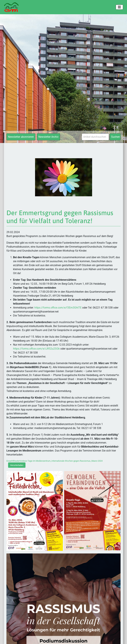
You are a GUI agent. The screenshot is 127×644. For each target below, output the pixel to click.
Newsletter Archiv (48, 137)
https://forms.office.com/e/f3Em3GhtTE (58, 308)
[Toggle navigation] (119, 7)
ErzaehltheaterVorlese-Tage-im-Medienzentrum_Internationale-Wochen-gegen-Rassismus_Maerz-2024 (54, 461)
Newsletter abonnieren (21, 137)
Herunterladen (17, 465)
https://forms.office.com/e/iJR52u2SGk (37, 349)
